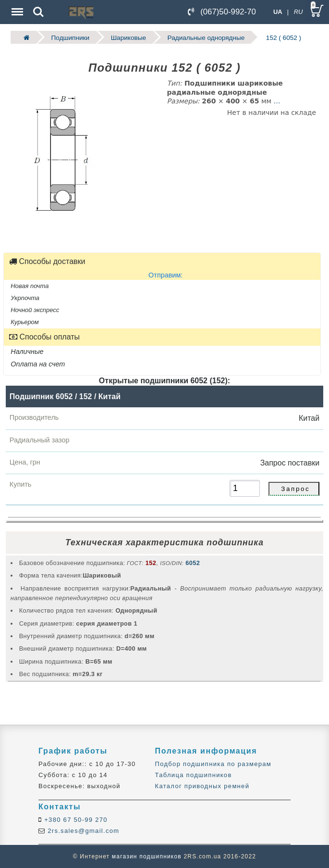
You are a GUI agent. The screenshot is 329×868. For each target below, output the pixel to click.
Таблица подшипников (194, 775)
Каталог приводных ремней (202, 786)
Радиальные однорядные (206, 37)
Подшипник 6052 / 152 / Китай (65, 396)
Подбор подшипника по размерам (213, 764)
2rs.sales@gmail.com (82, 831)
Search (38, 12)
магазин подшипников (147, 856)
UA (278, 12)
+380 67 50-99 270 (75, 820)
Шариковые (128, 37)
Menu (16, 7)
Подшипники (70, 37)
